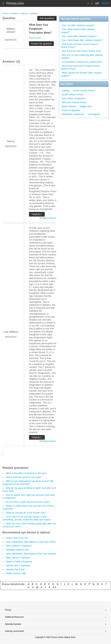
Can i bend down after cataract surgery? (82, 40)
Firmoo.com (15, 3)
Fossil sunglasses (71, 110)
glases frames (69, 106)
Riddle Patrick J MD (16, 573)
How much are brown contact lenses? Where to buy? (80, 67)
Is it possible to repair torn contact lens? (82, 62)
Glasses (24, 13)
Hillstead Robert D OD (17, 550)
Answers (15, 13)
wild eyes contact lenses (74, 102)
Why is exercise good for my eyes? (24, 477)
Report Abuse (35, 38)
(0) (97, 3)
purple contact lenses (73, 94)
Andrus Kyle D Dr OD (17, 538)
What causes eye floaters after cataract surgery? (81, 74)
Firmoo (6, 13)
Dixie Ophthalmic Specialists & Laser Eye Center (31, 542)
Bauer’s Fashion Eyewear (19, 562)
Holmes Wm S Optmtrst (18, 566)
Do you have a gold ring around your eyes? (28, 502)
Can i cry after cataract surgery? (78, 25)
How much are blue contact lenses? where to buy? (80, 46)
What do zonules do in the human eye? (26, 513)
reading (66, 90)
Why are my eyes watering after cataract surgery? (82, 56)
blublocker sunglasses (73, 114)
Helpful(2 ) (37, 214)
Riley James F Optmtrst (18, 558)
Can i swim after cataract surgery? (79, 36)
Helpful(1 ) (37, 437)
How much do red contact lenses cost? (81, 51)
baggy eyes (86, 106)
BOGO (106, 3)
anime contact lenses (84, 90)
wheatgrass (94, 114)
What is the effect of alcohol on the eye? (26, 473)
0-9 (54, 587)
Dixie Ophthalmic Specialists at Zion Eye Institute (31, 554)
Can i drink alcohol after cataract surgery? (78, 31)
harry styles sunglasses (74, 98)
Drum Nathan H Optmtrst (19, 546)
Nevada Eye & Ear (15, 569)
